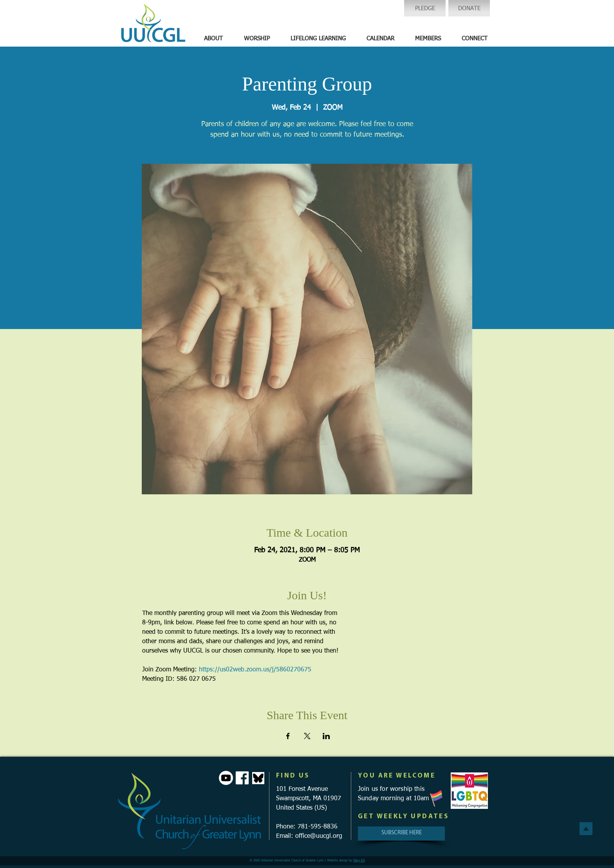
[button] (213, 39)
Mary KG (359, 861)
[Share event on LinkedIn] (326, 736)
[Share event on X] (307, 736)
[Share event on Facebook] (288, 736)
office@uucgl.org (319, 836)
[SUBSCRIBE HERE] (401, 834)
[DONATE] (469, 8)
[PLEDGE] (425, 8)
